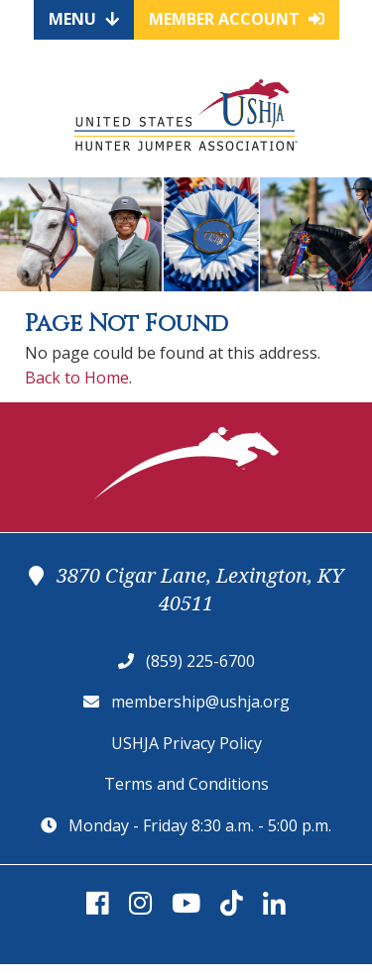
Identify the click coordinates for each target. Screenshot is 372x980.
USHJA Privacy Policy (186, 743)
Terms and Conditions (186, 784)
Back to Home (77, 378)
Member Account (237, 19)
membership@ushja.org (200, 702)
